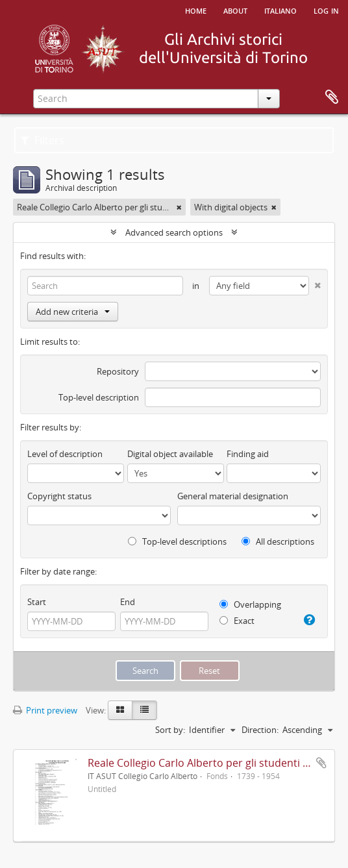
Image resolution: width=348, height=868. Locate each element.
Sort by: (170, 730)
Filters (43, 140)
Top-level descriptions (177, 541)
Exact (237, 621)
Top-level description (99, 397)
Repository (118, 371)
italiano (280, 10)
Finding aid (248, 454)
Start (37, 602)
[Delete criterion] (315, 283)
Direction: (260, 730)
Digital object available (170, 454)
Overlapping (250, 604)
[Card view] (120, 710)
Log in (326, 10)
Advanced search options (174, 232)
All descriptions (278, 541)
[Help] (309, 620)
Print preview (45, 710)
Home (196, 10)
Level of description (65, 454)
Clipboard (332, 97)
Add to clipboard (321, 763)
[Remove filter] (179, 207)
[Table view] (144, 710)
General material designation (233, 496)
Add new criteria (73, 312)
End (128, 602)
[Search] (105, 286)
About (235, 10)
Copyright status (59, 496)
